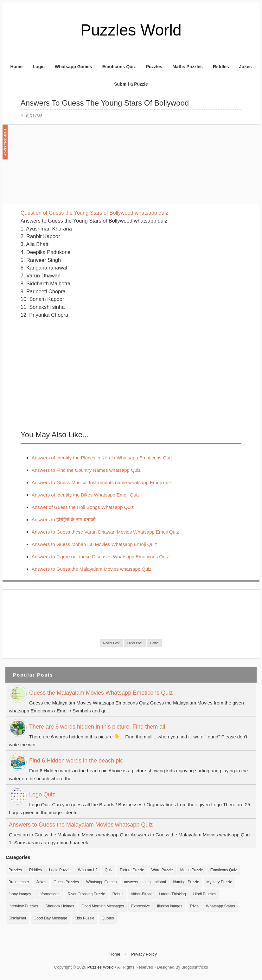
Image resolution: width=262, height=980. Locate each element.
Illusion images (170, 906)
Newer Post (112, 643)
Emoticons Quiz (119, 67)
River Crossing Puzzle (86, 894)
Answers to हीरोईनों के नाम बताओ (64, 519)
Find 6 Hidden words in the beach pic (76, 761)
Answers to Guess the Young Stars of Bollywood (105, 103)
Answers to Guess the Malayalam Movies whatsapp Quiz (92, 569)
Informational (49, 894)
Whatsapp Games (73, 67)
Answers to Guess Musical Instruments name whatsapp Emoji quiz (102, 482)
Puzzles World (131, 30)
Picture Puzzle (132, 870)
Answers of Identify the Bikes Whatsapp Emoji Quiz (86, 495)
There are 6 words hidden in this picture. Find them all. (98, 727)
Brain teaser (19, 882)
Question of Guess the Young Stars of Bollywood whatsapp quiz (94, 213)
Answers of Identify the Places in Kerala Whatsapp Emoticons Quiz (102, 458)
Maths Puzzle (192, 870)
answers (131, 882)
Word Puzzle (162, 870)
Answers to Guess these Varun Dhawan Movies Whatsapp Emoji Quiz (105, 532)
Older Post (135, 643)
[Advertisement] (68, 167)
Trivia (194, 906)
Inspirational (156, 882)
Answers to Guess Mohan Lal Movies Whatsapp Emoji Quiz (94, 544)
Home (16, 67)
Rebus (118, 894)
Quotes (108, 918)
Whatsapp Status (220, 906)
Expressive (141, 906)
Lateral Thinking (173, 894)
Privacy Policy (144, 954)
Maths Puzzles (188, 67)
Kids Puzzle (84, 918)
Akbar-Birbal (141, 894)
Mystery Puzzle (219, 882)
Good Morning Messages (103, 906)
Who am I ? (88, 870)
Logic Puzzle (60, 870)
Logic (39, 67)
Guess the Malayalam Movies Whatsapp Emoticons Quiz (101, 693)
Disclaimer (17, 918)
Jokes (246, 67)
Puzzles (154, 67)
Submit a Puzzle (131, 84)
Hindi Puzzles (205, 894)
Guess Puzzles (66, 882)
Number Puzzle (186, 882)
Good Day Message (50, 918)
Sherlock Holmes (60, 906)
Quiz (109, 870)
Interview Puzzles (23, 906)
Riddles (221, 67)
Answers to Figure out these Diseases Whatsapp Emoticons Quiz (100, 557)
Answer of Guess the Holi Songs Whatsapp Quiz (83, 507)
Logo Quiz (42, 795)
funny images (20, 894)
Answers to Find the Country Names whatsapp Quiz (86, 470)
